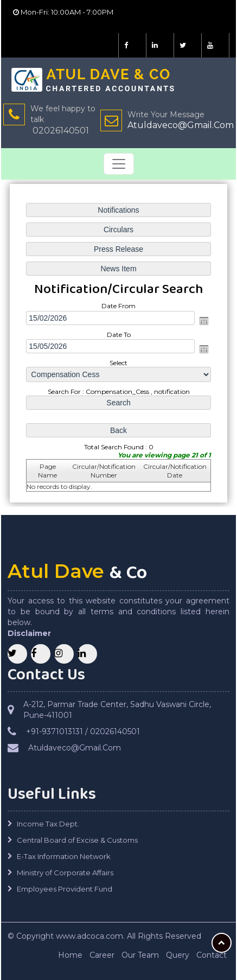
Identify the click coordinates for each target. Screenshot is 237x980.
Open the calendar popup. (203, 321)
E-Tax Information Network (64, 856)
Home (70, 955)
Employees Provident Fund (65, 889)
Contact (212, 955)
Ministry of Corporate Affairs (65, 873)
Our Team (140, 955)
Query (178, 955)
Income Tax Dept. (48, 824)
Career (102, 955)
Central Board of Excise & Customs (77, 840)
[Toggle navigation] (119, 164)
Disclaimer (29, 633)
